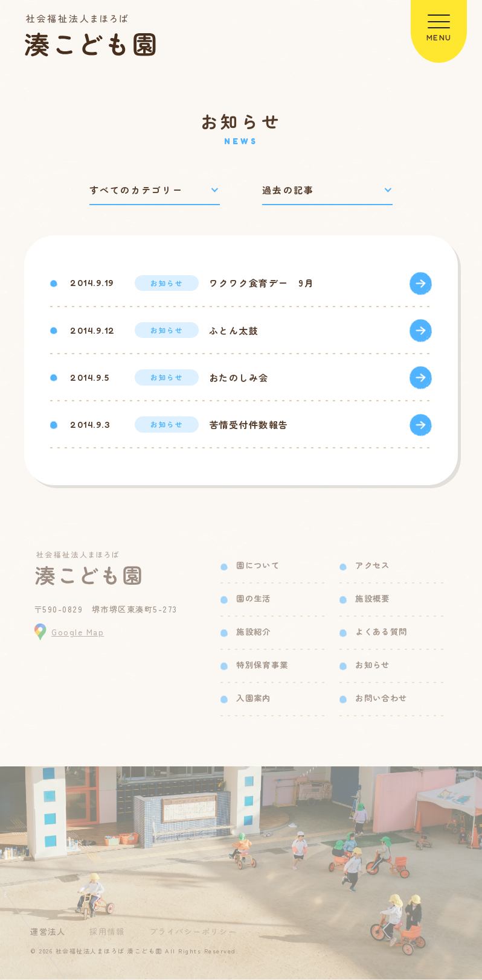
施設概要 (372, 599)
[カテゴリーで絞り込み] (155, 190)
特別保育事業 (262, 665)
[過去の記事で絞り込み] (327, 190)
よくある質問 (381, 632)
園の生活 (253, 599)
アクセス (372, 566)
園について (258, 566)
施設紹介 (253, 632)
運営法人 (48, 932)
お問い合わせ (381, 698)
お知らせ (372, 665)
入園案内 (253, 698)
